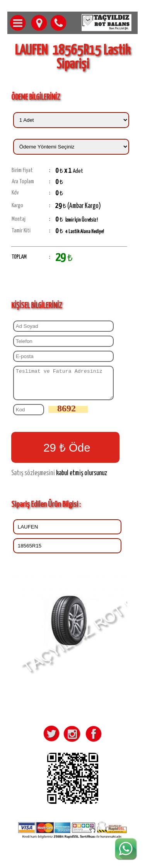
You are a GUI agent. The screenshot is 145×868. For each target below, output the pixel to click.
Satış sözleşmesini (33, 479)
